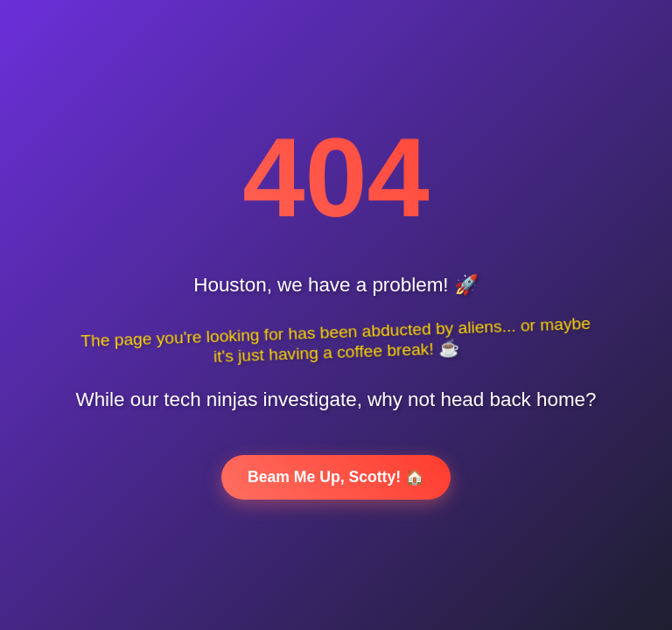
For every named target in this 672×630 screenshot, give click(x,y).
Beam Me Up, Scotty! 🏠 (336, 477)
